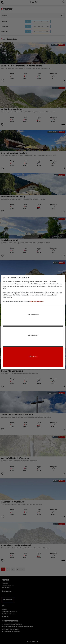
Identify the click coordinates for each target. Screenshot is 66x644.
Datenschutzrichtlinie (37, 302)
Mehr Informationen (33, 315)
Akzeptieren (33, 356)
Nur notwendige (33, 335)
